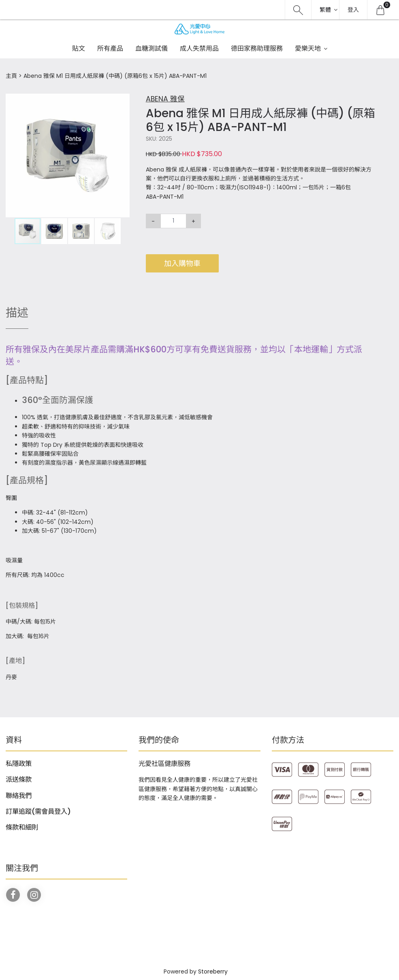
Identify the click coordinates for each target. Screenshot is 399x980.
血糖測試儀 (151, 48)
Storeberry (213, 971)
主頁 (11, 76)
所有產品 (110, 48)
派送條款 (19, 779)
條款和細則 (22, 827)
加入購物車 (182, 263)
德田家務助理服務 (257, 48)
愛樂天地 (308, 48)
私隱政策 (19, 764)
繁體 (325, 10)
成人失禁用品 (199, 48)
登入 (353, 10)
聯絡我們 (19, 796)
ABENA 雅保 (165, 99)
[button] (122, 101)
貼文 (79, 48)
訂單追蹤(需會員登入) (38, 812)
